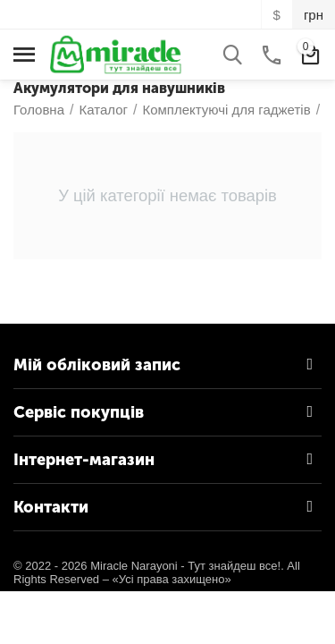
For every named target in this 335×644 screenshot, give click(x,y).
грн (314, 15)
